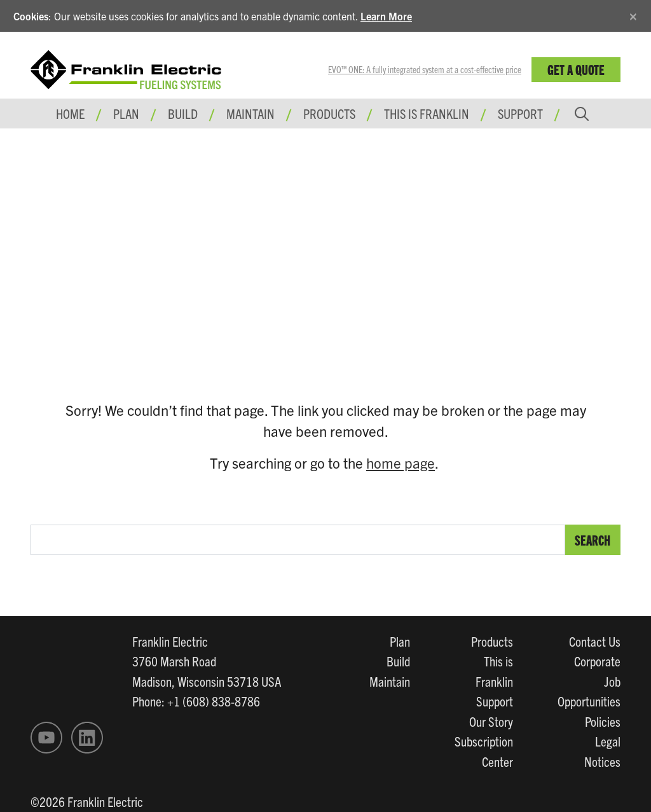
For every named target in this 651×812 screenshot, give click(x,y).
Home (70, 113)
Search (593, 540)
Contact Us (595, 641)
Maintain (390, 681)
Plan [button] (126, 113)
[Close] (633, 14)
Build (398, 661)
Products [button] (329, 113)
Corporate (597, 661)
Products (492, 641)
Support (520, 113)
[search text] (298, 540)
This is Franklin (427, 113)
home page (401, 463)
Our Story (491, 721)
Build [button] (183, 113)
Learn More (386, 16)
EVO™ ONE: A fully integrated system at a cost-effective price (425, 69)
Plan (400, 641)
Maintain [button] (250, 113)
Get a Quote (576, 69)
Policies (603, 721)
